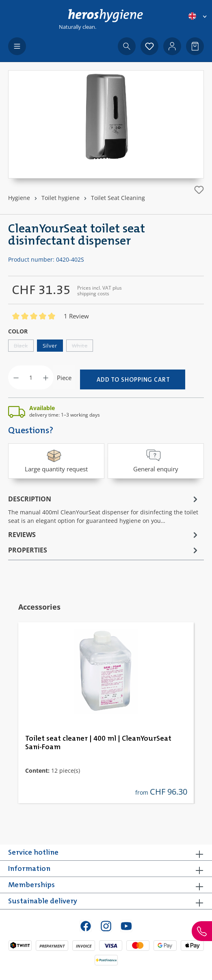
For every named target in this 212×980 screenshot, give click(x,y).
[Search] (127, 46)
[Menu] (17, 46)
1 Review (76, 316)
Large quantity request (56, 460)
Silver (50, 346)
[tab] (104, 509)
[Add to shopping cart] (133, 379)
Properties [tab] (104, 550)
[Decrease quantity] (16, 377)
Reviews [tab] (104, 535)
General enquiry (156, 460)
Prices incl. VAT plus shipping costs (100, 291)
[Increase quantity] (46, 377)
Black (24, 347)
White (83, 347)
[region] (106, 124)
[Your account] (172, 46)
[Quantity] (31, 377)
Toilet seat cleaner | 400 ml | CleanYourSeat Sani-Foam (98, 743)
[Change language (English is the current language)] (198, 16)
